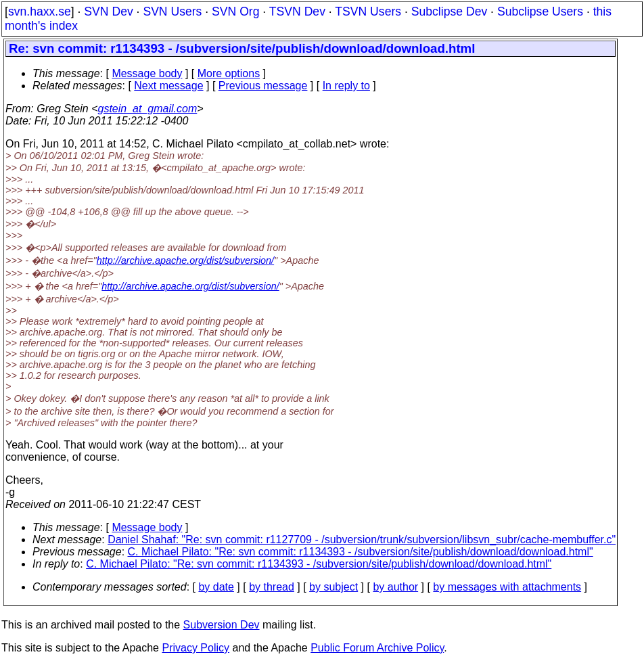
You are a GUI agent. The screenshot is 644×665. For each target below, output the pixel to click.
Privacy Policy (195, 648)
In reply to (346, 86)
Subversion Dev (222, 625)
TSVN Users (368, 12)
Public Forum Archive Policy (377, 648)
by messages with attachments (507, 587)
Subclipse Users (540, 12)
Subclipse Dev (449, 12)
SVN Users (172, 12)
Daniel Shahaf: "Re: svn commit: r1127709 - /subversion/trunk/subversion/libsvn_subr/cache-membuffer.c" (362, 540)
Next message (168, 86)
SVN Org (235, 12)
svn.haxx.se (40, 12)
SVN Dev (108, 12)
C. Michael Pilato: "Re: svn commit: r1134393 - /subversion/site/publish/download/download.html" (361, 552)
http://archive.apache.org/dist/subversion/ (185, 260)
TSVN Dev (297, 12)
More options (229, 73)
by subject (333, 587)
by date (216, 587)
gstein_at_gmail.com (148, 109)
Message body (147, 73)
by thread (272, 587)
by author (395, 587)
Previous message (263, 86)
